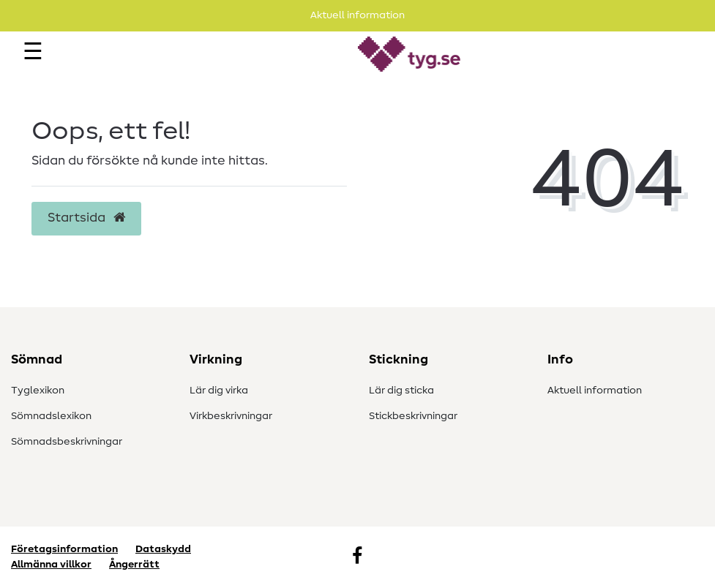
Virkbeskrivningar (231, 416)
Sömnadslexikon (51, 416)
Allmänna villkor (51, 565)
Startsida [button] (86, 218)
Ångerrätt (134, 565)
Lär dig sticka (401, 391)
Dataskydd (163, 549)
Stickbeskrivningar (413, 416)
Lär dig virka (219, 391)
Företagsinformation (64, 549)
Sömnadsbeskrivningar (67, 442)
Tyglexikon (38, 391)
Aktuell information (595, 391)
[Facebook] (357, 557)
